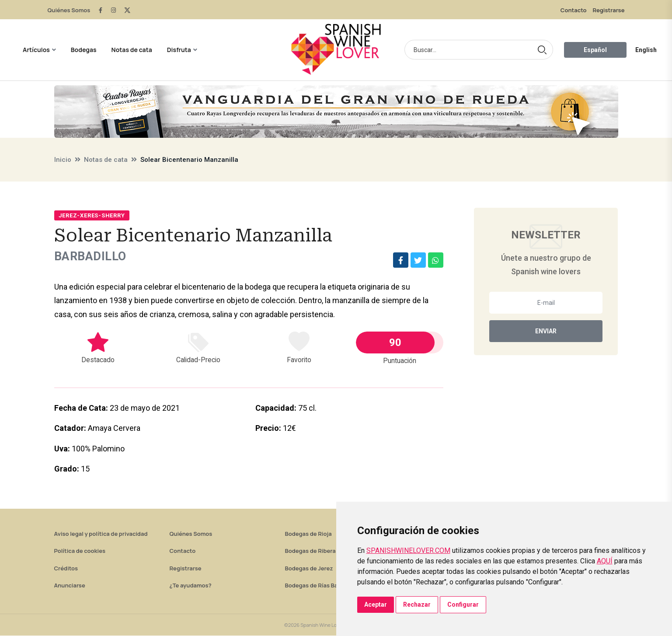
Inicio (63, 160)
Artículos (36, 50)
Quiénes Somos (69, 10)
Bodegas (84, 50)
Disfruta (179, 50)
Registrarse (608, 10)
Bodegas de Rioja (308, 534)
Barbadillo (92, 257)
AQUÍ (605, 561)
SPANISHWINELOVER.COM (408, 550)
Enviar (546, 331)
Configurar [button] (463, 605)
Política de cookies (80, 551)
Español (595, 50)
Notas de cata (132, 50)
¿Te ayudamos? (191, 586)
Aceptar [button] (376, 605)
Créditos (66, 569)
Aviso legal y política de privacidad (101, 534)
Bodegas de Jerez (309, 569)
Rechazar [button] (417, 605)
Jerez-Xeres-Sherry (92, 215)
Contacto (574, 10)
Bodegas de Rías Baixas (317, 586)
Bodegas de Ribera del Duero (324, 551)
